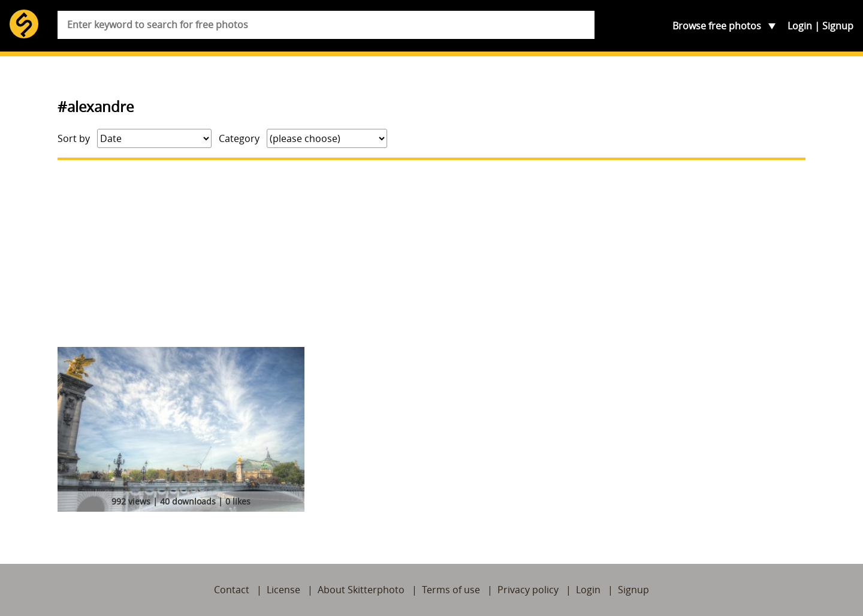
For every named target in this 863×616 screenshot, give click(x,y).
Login (800, 26)
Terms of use (451, 590)
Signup (838, 26)
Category (239, 138)
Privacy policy (528, 590)
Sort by (74, 138)
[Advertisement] (431, 253)
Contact (232, 590)
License (283, 590)
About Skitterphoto (361, 590)
